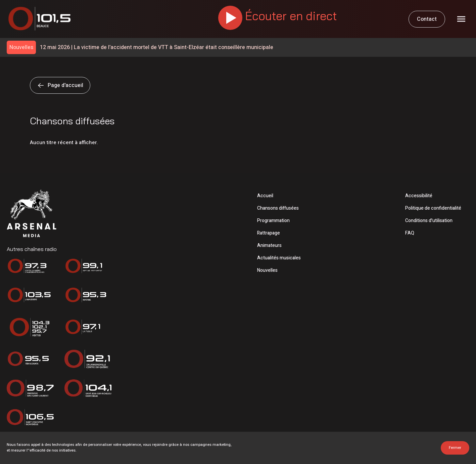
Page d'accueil (60, 85)
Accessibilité (419, 196)
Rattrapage (269, 233)
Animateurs (269, 245)
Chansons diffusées (278, 208)
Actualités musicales (279, 258)
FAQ (410, 233)
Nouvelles (267, 270)
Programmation (273, 221)
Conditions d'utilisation (429, 221)
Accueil (265, 196)
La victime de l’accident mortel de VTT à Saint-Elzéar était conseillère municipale (157, 48)
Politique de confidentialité (433, 208)
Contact (427, 19)
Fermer (455, 448)
